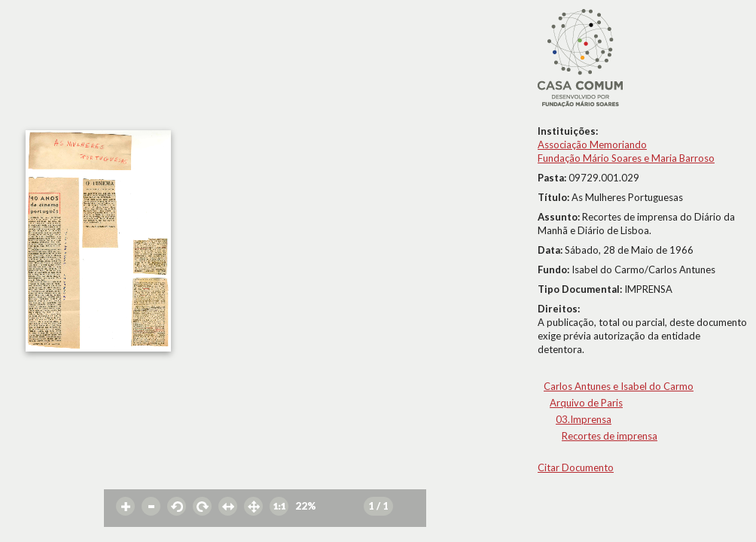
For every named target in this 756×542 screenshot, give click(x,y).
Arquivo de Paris (586, 403)
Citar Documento (576, 467)
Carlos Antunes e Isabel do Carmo (619, 386)
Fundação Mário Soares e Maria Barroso (626, 158)
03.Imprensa (584, 419)
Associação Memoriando (592, 145)
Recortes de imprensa (610, 436)
